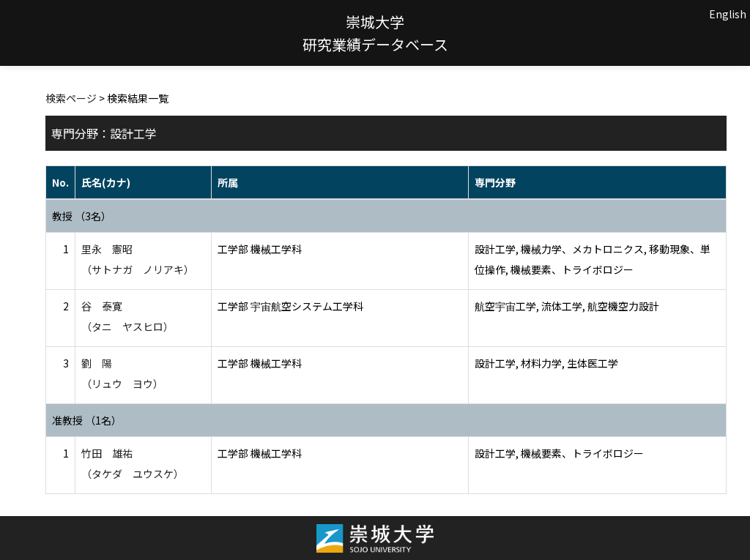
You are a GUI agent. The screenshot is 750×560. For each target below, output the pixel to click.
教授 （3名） (82, 216)
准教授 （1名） (87, 420)
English (728, 14)
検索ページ (71, 98)
